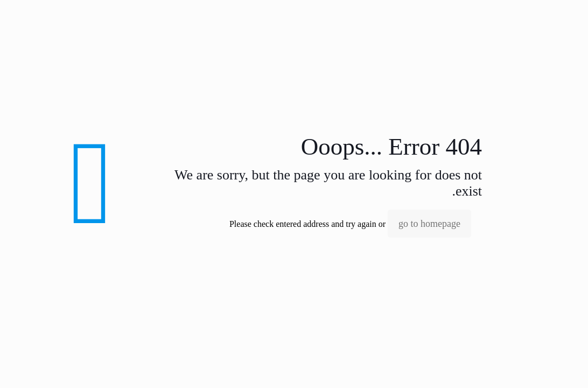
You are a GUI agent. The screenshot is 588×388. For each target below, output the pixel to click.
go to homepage (429, 224)
